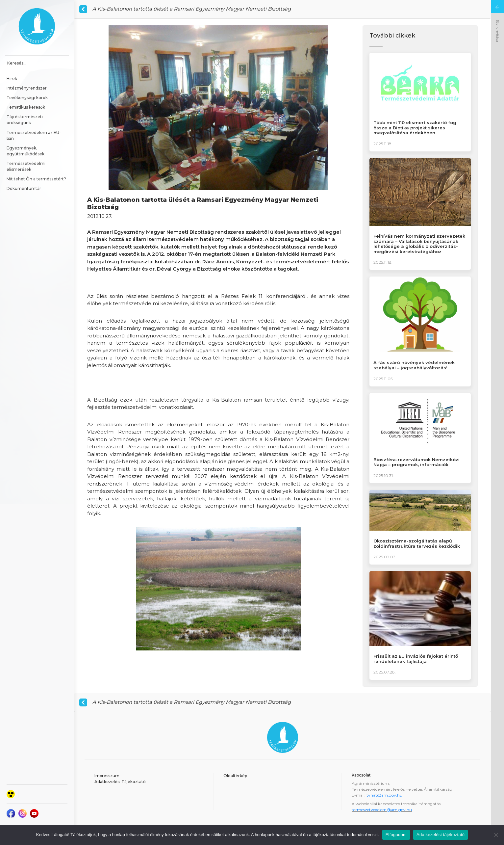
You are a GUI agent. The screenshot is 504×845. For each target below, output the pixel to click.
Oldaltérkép (235, 776)
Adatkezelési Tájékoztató (120, 782)
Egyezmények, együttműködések (25, 151)
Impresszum (107, 776)
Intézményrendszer (27, 88)
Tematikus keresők (26, 107)
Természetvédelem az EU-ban (34, 135)
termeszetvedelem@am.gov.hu (382, 810)
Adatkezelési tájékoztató (441, 835)
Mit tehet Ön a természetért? (36, 179)
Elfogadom (396, 835)
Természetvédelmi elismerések (26, 166)
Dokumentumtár (24, 188)
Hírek (12, 79)
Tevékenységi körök (27, 98)
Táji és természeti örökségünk (25, 120)
